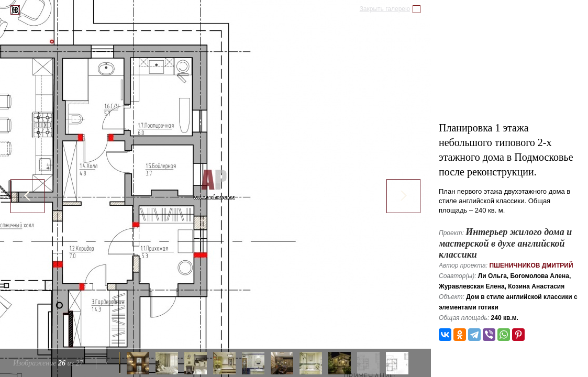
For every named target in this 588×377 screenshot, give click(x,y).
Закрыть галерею (385, 9)
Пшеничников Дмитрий (531, 265)
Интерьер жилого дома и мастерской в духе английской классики (505, 243)
